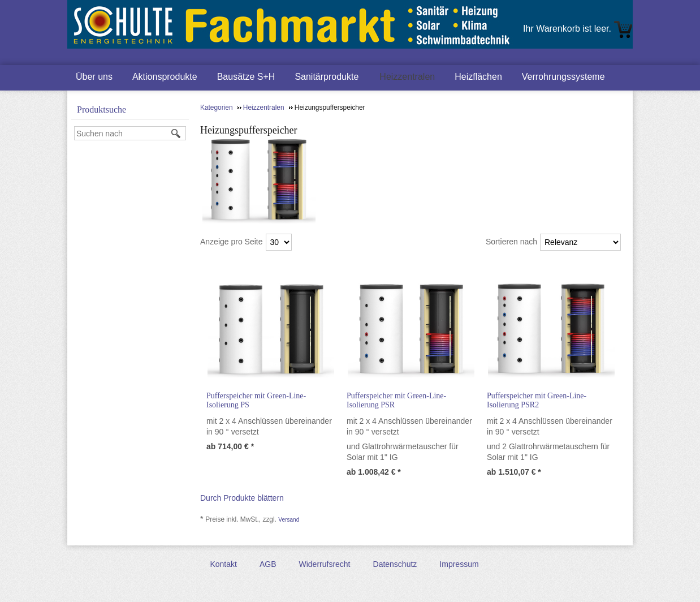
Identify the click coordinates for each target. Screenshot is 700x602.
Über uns (94, 77)
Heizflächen (478, 77)
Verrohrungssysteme (563, 77)
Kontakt (223, 564)
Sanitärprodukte (327, 77)
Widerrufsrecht (324, 564)
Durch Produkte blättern (242, 498)
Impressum (459, 564)
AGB (268, 564)
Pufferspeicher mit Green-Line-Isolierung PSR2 (537, 400)
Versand (289, 520)
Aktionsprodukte (165, 77)
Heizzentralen (407, 77)
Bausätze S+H (246, 77)
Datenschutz (395, 564)
